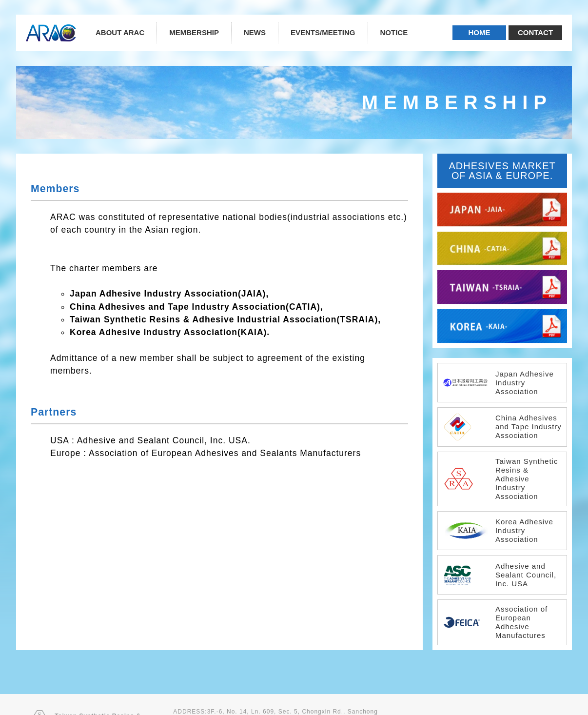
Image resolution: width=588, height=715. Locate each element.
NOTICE (394, 32)
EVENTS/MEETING (323, 32)
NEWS (255, 32)
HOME (480, 32)
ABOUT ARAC (120, 32)
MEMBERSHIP (194, 32)
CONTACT (535, 32)
